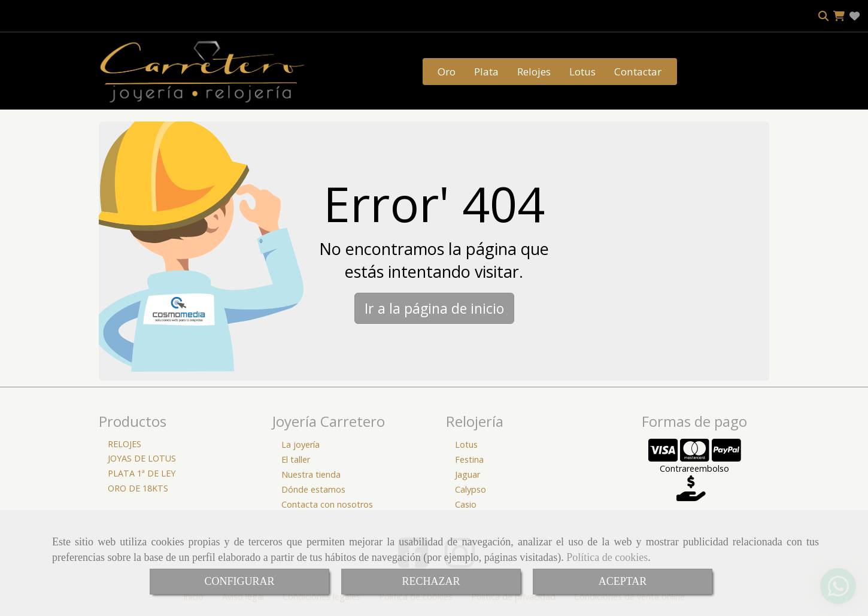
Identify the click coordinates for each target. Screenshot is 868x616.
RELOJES (125, 444)
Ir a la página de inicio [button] (434, 308)
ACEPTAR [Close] (623, 581)
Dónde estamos (313, 489)
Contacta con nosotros (327, 504)
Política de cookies (607, 557)
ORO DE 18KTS (138, 488)
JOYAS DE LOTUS (142, 458)
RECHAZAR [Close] (431, 581)
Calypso (471, 489)
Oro (447, 72)
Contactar (638, 72)
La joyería (301, 444)
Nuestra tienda (311, 474)
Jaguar (468, 474)
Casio (466, 504)
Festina (469, 459)
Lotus (582, 72)
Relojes (534, 72)
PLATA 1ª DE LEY (142, 473)
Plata (486, 72)
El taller (296, 459)
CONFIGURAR (239, 581)
